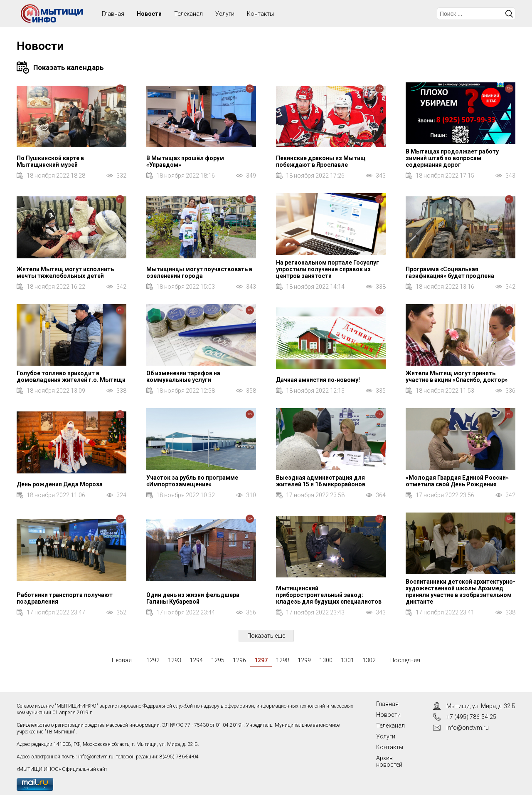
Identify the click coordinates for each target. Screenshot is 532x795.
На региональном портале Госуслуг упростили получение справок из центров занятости (328, 269)
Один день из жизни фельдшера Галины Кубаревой (193, 598)
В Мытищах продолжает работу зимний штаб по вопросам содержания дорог (452, 158)
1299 (304, 660)
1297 (261, 660)
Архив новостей (389, 761)
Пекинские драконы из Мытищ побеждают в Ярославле (321, 161)
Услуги (225, 14)
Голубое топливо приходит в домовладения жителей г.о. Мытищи (71, 376)
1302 (369, 660)
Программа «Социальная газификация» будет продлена (450, 272)
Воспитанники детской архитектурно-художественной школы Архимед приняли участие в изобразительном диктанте (461, 592)
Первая (122, 660)
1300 (326, 660)
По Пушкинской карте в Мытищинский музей (50, 161)
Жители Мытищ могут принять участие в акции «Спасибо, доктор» (457, 376)
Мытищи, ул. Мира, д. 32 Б (481, 706)
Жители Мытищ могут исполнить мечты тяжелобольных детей (65, 272)
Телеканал (188, 14)
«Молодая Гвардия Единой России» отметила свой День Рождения (457, 481)
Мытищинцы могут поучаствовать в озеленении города (199, 272)
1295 (218, 660)
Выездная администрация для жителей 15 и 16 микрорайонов (321, 481)
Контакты (260, 14)
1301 (347, 660)
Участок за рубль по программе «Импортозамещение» (192, 481)
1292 (153, 660)
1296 (239, 660)
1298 (283, 660)
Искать (509, 14)
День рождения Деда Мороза (60, 484)
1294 (196, 660)
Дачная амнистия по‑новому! (318, 380)
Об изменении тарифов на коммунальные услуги (183, 376)
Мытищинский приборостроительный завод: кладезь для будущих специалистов (329, 595)
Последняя (405, 660)
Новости (149, 14)
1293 (175, 660)
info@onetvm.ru (96, 757)
